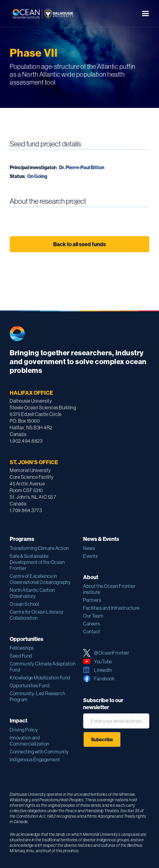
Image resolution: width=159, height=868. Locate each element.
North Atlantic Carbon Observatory (32, 593)
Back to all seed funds (79, 244)
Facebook (104, 679)
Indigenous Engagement (35, 759)
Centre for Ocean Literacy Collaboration (37, 615)
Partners (92, 600)
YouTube (103, 662)
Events (90, 556)
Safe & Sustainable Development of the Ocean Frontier (37, 562)
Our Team (93, 616)
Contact (92, 632)
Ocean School (24, 604)
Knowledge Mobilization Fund (40, 678)
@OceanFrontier (112, 653)
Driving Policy (24, 730)
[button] (145, 14)
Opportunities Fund (30, 685)
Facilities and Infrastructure (111, 608)
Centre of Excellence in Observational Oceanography (40, 579)
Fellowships (22, 648)
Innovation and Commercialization (29, 741)
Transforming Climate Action (39, 548)
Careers (92, 624)
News (89, 548)
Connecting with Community (39, 752)
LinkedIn (103, 670)
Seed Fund (21, 656)
